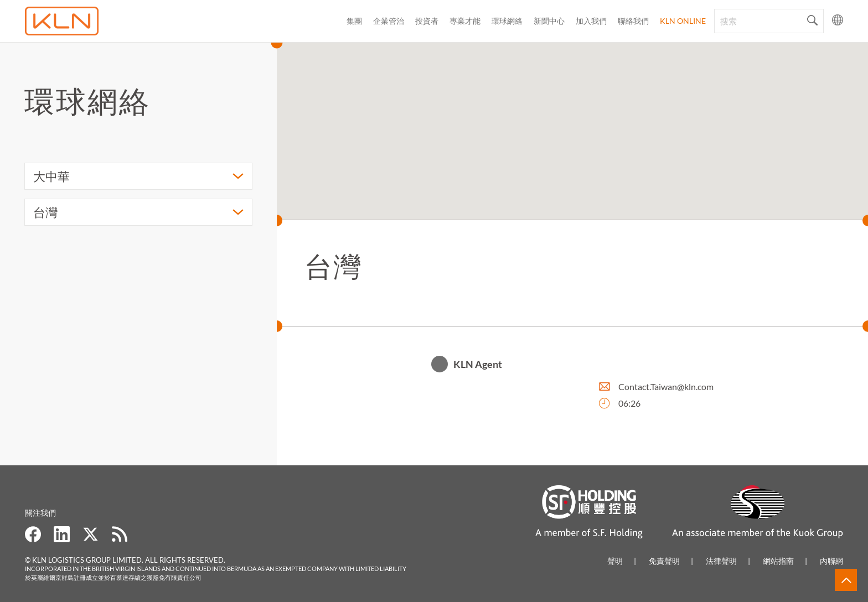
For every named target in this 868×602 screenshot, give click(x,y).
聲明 (615, 561)
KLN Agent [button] (478, 366)
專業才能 (465, 21)
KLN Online (683, 21)
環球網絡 (507, 21)
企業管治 (389, 21)
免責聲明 (664, 561)
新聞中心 (549, 21)
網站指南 (778, 561)
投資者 (427, 21)
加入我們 (591, 21)
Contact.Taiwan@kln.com (666, 388)
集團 (354, 21)
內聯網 (831, 561)
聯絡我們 (633, 21)
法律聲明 (721, 561)
